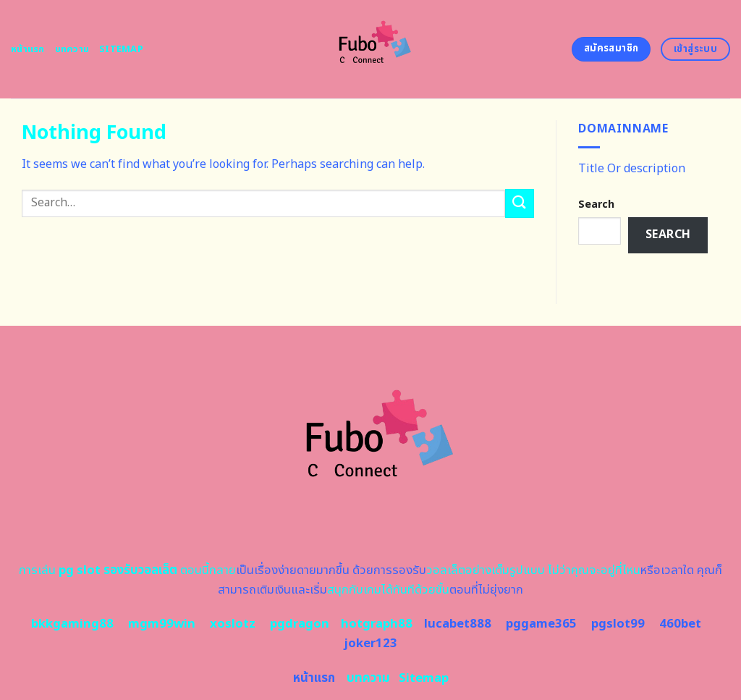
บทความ (72, 49)
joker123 (370, 644)
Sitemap (121, 49)
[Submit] (520, 203)
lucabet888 (458, 624)
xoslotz (233, 624)
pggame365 (541, 624)
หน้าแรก (28, 49)
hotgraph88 (377, 624)
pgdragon (300, 624)
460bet (680, 624)
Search (596, 204)
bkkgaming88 (72, 624)
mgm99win (162, 624)
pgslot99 (618, 624)
